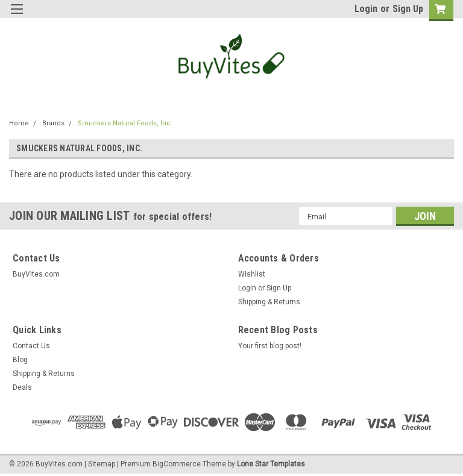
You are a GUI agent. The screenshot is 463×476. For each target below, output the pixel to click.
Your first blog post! (270, 346)
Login (366, 9)
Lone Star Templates (271, 464)
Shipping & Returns (269, 302)
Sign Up (408, 9)
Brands (53, 123)
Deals (22, 387)
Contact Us (31, 346)
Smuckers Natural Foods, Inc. (125, 123)
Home (19, 123)
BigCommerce (177, 464)
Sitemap (102, 464)
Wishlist (252, 274)
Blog (20, 360)
